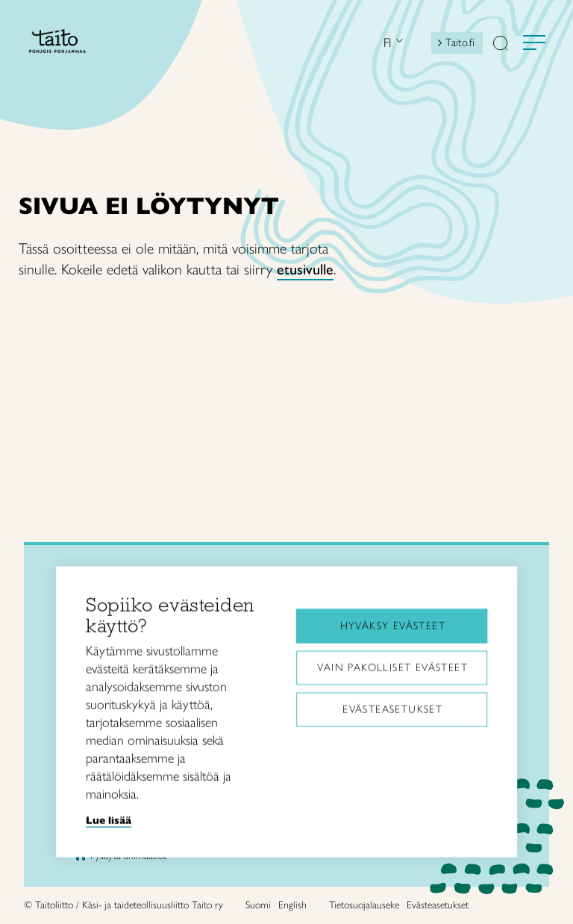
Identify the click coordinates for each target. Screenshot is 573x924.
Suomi (258, 905)
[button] (501, 45)
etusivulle (305, 269)
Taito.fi (460, 43)
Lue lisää (109, 818)
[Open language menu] (398, 42)
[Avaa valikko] (534, 43)
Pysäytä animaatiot (128, 856)
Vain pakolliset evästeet (392, 666)
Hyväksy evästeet (393, 624)
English (292, 905)
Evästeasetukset (392, 707)
